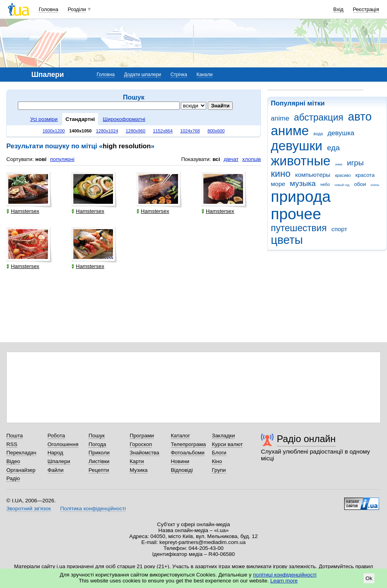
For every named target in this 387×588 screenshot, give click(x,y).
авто (360, 117)
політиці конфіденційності (285, 575)
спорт (339, 229)
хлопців (252, 159)
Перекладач (21, 453)
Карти (137, 461)
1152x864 (163, 131)
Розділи (77, 9)
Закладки (223, 436)
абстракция (319, 117)
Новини (180, 461)
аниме (290, 131)
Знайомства (145, 453)
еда (333, 148)
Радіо (13, 478)
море (278, 184)
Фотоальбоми (188, 453)
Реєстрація (366, 9)
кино (281, 174)
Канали (205, 75)
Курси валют (227, 444)
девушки (297, 146)
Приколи (99, 453)
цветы (287, 240)
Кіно (217, 461)
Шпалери (59, 461)
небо (325, 184)
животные (301, 161)
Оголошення (63, 444)
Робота (56, 436)
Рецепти (99, 470)
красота (365, 175)
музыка (303, 183)
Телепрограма (189, 444)
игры (355, 163)
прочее (296, 214)
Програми (142, 436)
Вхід (339, 9)
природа (301, 196)
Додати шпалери (143, 75)
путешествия (299, 228)
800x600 (216, 131)
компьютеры (313, 175)
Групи (219, 470)
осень (375, 185)
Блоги (219, 453)
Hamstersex (23, 211)
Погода (97, 444)
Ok (369, 578)
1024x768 (190, 131)
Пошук (97, 436)
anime (280, 118)
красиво (343, 175)
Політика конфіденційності (93, 509)
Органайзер (21, 470)
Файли (56, 470)
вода (318, 134)
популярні (62, 159)
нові (41, 159)
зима (339, 164)
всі (216, 159)
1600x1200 (54, 131)
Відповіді (182, 470)
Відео (13, 461)
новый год (342, 185)
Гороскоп (141, 444)
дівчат (231, 159)
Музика (139, 470)
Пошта (14, 436)
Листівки (99, 461)
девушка (341, 133)
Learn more (284, 581)
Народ (56, 453)
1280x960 (136, 131)
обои (360, 184)
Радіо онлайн (306, 439)
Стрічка (179, 75)
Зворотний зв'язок (29, 509)
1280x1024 (107, 131)
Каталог (181, 436)
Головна (49, 9)
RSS (12, 444)
